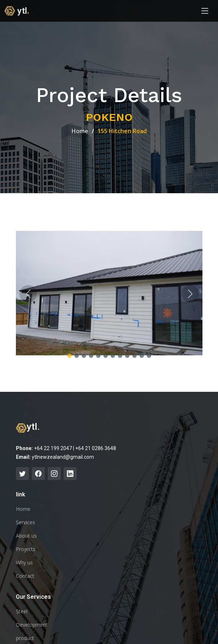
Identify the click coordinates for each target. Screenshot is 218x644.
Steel (22, 611)
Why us (24, 563)
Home (80, 131)
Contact (25, 576)
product (25, 638)
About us (26, 536)
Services (25, 522)
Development (32, 625)
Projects (26, 549)
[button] (69, 360)
